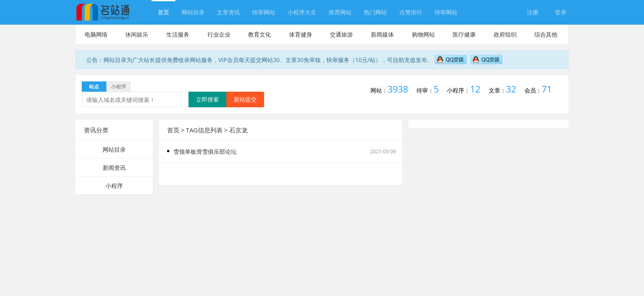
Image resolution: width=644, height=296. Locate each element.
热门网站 (375, 12)
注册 (533, 12)
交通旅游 (341, 34)
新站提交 (245, 99)
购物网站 (423, 34)
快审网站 (264, 12)
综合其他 (546, 34)
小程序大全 (302, 12)
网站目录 (193, 12)
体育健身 (301, 34)
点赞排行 (411, 12)
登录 (561, 12)
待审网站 (446, 12)
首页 (163, 12)
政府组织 (505, 34)
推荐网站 (340, 12)
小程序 (114, 186)
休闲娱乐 (137, 34)
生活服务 (178, 34)
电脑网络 (96, 34)
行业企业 (219, 34)
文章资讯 (228, 12)
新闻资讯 (114, 168)
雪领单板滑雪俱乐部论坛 (205, 151)
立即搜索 (207, 99)
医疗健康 (464, 34)
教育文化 (260, 34)
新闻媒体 (382, 34)
